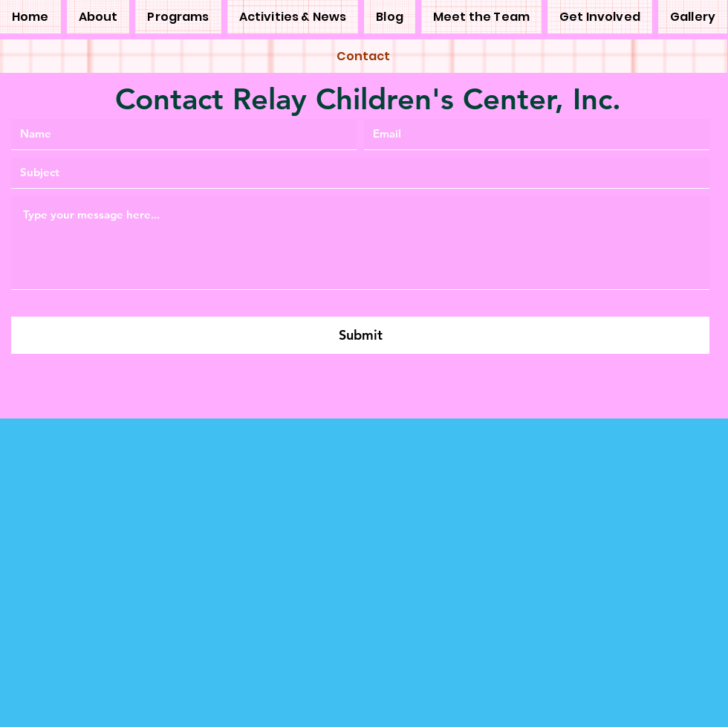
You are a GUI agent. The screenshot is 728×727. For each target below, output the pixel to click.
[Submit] (360, 335)
